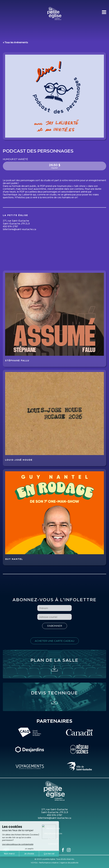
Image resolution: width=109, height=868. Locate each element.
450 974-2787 (10, 226)
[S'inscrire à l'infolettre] (55, 626)
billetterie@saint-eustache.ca (19, 229)
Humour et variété (15, 159)
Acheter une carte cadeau (55, 641)
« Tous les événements (15, 42)
